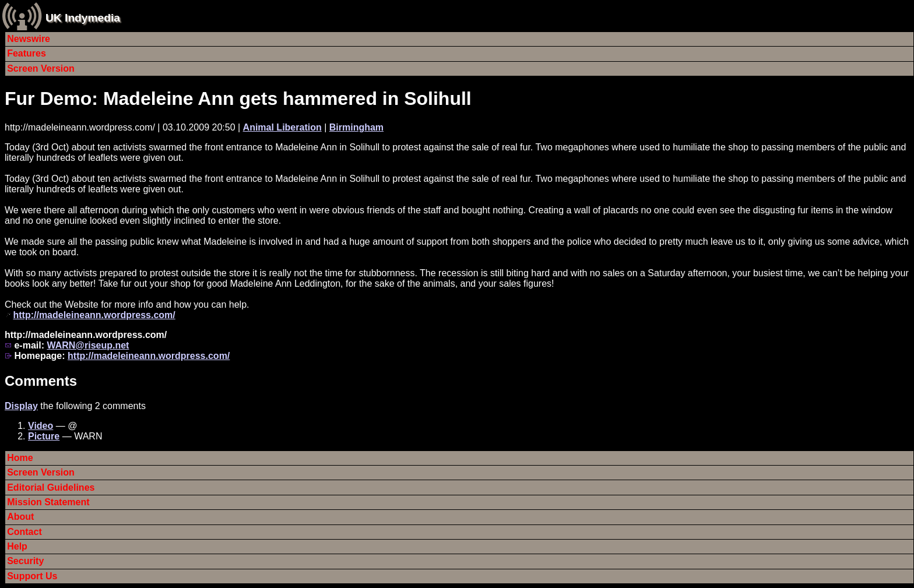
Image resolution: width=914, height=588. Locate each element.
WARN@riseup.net (88, 345)
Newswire (29, 39)
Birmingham (356, 127)
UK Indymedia (83, 18)
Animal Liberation (282, 127)
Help (17, 546)
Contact (24, 532)
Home (20, 458)
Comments (41, 381)
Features (27, 53)
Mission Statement (48, 502)
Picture (44, 436)
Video (41, 426)
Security (25, 561)
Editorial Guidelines (51, 487)
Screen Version (41, 68)
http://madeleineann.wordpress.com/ (94, 315)
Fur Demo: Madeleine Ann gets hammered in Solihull (238, 98)
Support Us (32, 576)
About (20, 517)
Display (21, 406)
